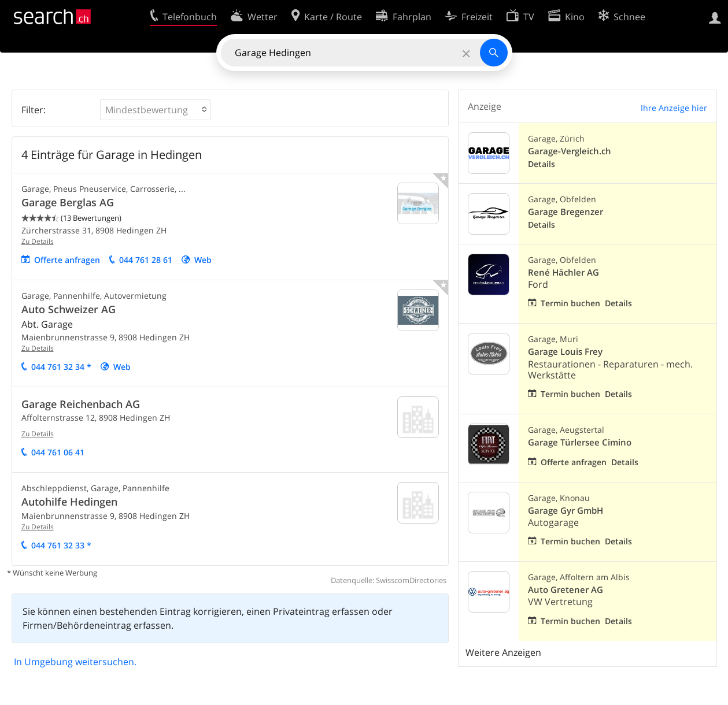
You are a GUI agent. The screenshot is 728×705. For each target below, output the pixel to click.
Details (542, 164)
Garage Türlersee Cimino (580, 442)
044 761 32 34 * (61, 367)
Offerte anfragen (67, 260)
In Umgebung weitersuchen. (75, 662)
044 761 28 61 (146, 260)
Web (203, 260)
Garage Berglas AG (68, 202)
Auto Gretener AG (566, 590)
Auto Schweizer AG (69, 309)
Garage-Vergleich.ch (570, 151)
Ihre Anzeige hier (674, 108)
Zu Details (38, 241)
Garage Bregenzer (566, 212)
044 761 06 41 (58, 452)
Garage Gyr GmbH (566, 511)
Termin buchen (570, 303)
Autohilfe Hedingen (69, 502)
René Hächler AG (563, 272)
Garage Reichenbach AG (81, 404)
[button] (156, 110)
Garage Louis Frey (565, 352)
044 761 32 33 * (61, 545)
